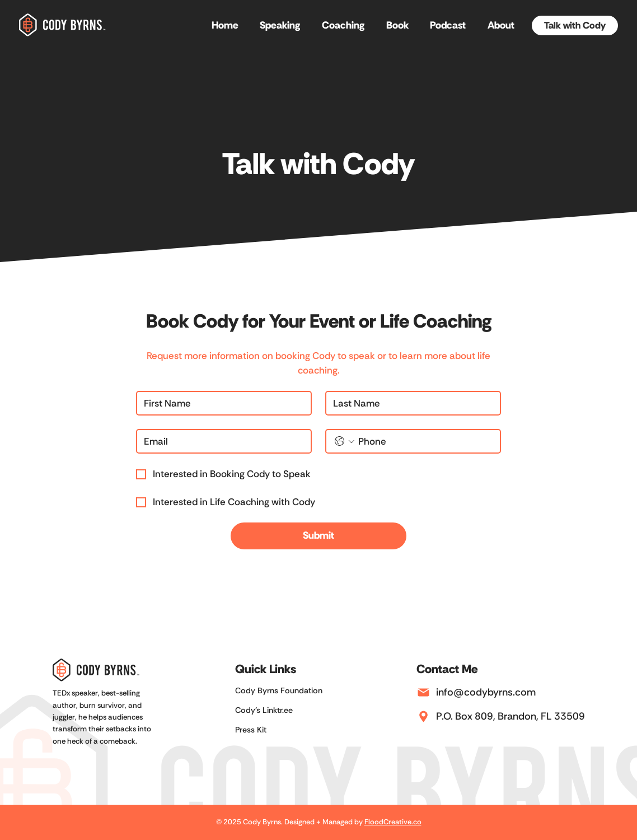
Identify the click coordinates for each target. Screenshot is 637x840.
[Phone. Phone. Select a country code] (345, 441)
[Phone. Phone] (425, 441)
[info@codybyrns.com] (505, 693)
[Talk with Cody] (575, 26)
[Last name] (410, 403)
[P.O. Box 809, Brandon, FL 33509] (505, 717)
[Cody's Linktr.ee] (290, 710)
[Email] (221, 441)
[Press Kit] (290, 730)
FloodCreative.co (393, 822)
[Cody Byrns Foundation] (290, 691)
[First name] (221, 403)
